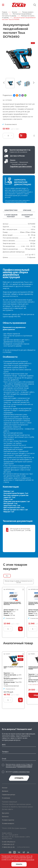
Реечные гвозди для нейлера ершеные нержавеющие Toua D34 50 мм (12, 604)
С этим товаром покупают (11, 216)
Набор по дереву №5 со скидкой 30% (13, 667)
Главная (5, 12)
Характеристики (11, 210)
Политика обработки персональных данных (16, 804)
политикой (30, 860)
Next (34, 83)
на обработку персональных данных (21, 772)
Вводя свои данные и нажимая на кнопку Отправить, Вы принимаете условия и (19, 766)
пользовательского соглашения (25, 767)
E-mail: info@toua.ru (9, 842)
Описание (27, 210)
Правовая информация (9, 802)
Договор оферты (7, 809)
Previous (4, 83)
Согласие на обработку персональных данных (17, 807)
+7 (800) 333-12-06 (8, 847)
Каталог (15, 12)
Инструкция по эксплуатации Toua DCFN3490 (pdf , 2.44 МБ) (20, 530)
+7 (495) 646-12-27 (8, 844)
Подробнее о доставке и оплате (21, 166)
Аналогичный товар (27, 216)
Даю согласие (18, 772)
